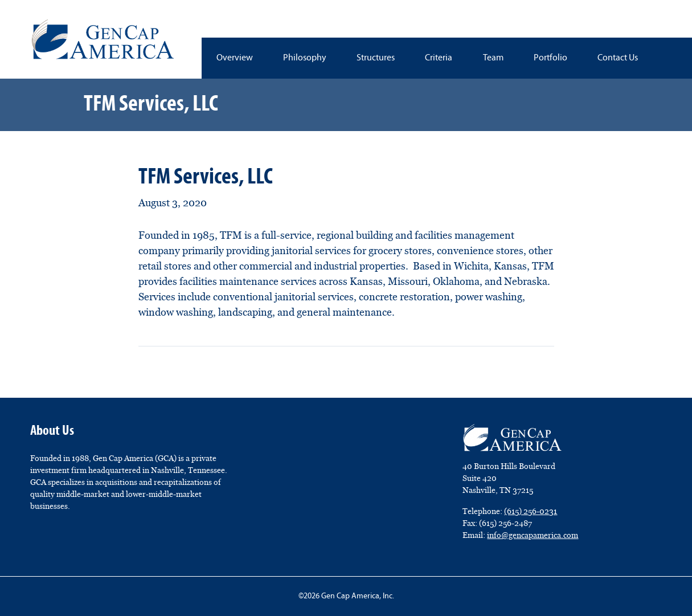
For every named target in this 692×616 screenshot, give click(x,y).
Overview (235, 58)
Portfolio (550, 58)
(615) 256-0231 (531, 511)
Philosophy (305, 58)
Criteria (439, 58)
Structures (376, 58)
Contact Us (618, 58)
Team (493, 58)
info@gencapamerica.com (533, 535)
